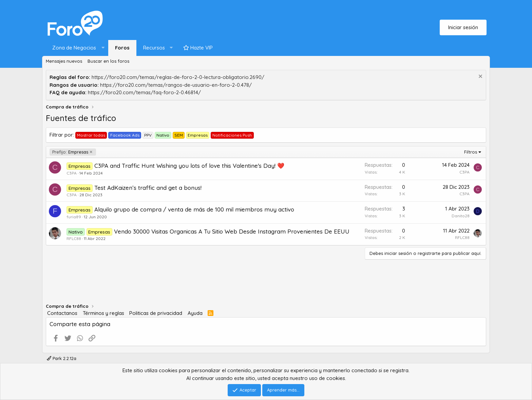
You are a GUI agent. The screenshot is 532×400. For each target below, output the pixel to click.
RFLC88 (74, 238)
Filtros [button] (471, 152)
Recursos (154, 48)
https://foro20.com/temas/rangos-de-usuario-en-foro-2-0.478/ (176, 85)
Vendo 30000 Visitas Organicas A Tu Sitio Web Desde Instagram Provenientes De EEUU (232, 231)
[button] (77, 48)
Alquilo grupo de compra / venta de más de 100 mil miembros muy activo (194, 209)
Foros (122, 48)
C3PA (72, 173)
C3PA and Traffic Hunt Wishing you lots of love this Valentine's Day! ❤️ (189, 166)
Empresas (70, 152)
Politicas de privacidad (156, 313)
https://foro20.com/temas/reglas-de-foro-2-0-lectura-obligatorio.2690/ (178, 77)
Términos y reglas (103, 313)
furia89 (74, 217)
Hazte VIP (198, 48)
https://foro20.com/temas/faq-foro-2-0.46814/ (144, 92)
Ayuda (195, 313)
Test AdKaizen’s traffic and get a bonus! (148, 188)
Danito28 (461, 216)
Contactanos (62, 313)
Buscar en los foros (108, 61)
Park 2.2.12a (62, 358)
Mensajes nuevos (64, 61)
